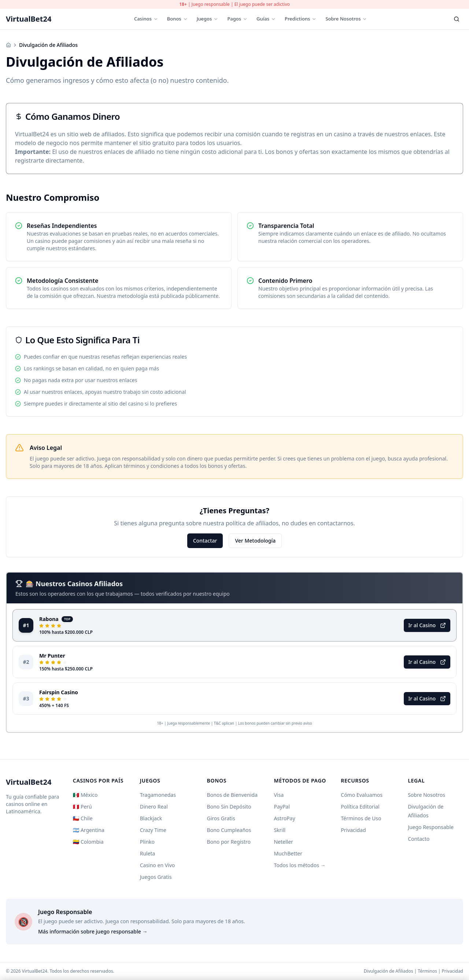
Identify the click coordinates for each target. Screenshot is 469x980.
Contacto (419, 839)
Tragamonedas (158, 795)
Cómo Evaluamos (362, 795)
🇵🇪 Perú (82, 807)
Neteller (283, 842)
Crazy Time (153, 830)
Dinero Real (154, 807)
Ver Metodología (255, 541)
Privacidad (353, 830)
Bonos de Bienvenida (232, 795)
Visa (279, 795)
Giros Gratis (221, 818)
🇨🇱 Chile (83, 818)
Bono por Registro (229, 842)
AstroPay (284, 818)
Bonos (178, 19)
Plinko (147, 842)
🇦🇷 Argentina (89, 830)
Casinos (146, 19)
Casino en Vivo (158, 865)
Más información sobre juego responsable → (93, 931)
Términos (427, 971)
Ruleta (148, 853)
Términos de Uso (361, 818)
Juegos (208, 19)
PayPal (282, 807)
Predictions (301, 19)
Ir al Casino (427, 625)
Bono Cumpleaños (229, 830)
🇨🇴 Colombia (88, 842)
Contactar (205, 541)
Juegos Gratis (156, 877)
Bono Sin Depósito (229, 807)
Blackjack (151, 818)
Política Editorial (360, 807)
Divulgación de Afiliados (389, 971)
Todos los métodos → (300, 865)
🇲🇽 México (85, 795)
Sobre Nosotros (346, 19)
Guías (266, 19)
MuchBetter (288, 853)
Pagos (237, 19)
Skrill (280, 830)
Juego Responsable (431, 827)
